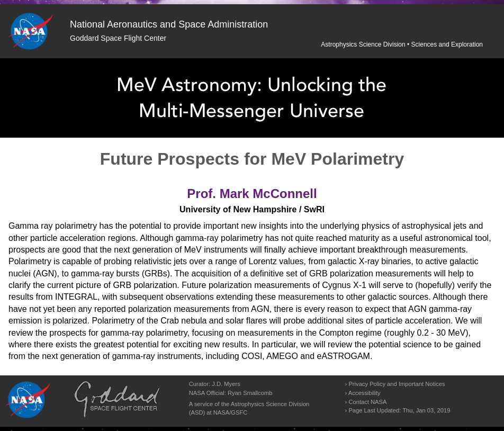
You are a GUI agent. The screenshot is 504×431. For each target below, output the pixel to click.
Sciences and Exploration (447, 44)
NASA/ (222, 412)
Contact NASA (367, 402)
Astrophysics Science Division (363, 44)
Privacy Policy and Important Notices (397, 384)
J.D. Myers (226, 384)
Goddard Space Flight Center (118, 38)
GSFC (239, 412)
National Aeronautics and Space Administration (169, 24)
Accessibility (364, 393)
